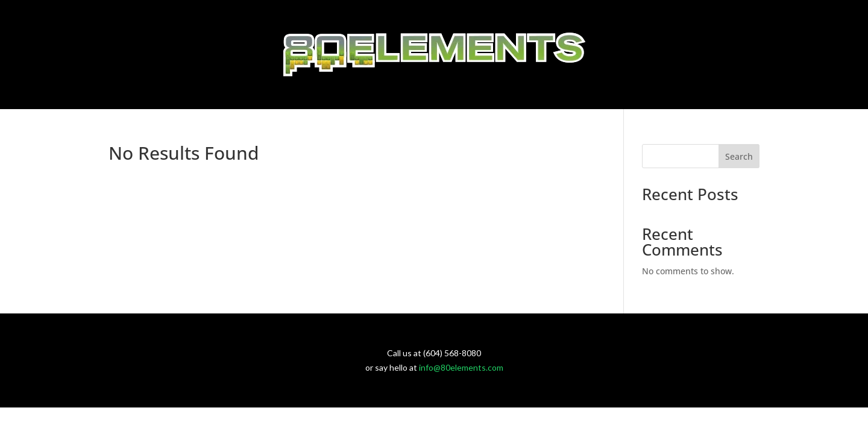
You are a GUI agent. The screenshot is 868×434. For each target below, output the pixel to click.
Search (739, 156)
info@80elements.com (461, 367)
